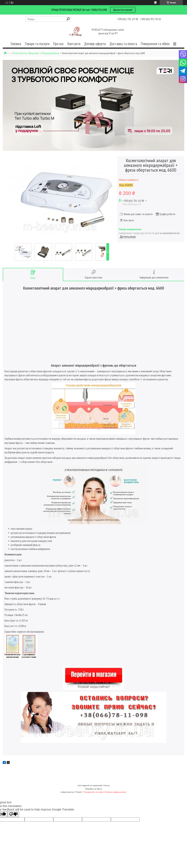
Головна (16, 44)
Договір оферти (95, 44)
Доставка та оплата (123, 44)
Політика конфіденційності (116, 792)
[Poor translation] (13, 814)
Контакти (74, 44)
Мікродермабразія (50, 53)
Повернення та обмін (155, 44)
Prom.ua (107, 785)
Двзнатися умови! (123, 10)
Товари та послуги (37, 44)
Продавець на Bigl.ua (93, 789)
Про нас (59, 44)
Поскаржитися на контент (94, 792)
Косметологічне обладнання (26, 53)
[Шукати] (68, 19)
